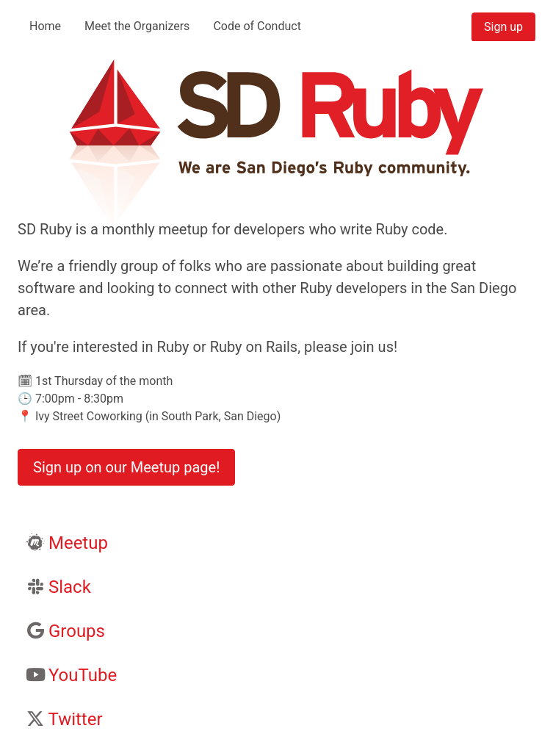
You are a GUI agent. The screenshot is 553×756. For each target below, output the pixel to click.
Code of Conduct (257, 26)
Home (45, 26)
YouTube (83, 675)
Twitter (75, 719)
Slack (70, 587)
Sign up (503, 27)
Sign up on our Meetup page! (126, 467)
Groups (77, 631)
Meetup (78, 543)
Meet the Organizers (137, 26)
